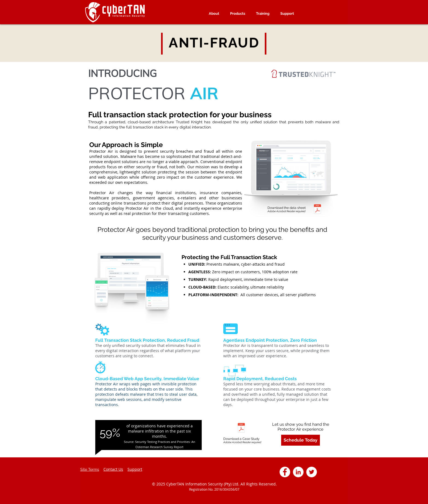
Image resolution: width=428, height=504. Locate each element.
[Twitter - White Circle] (312, 472)
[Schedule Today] (301, 440)
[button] (263, 13)
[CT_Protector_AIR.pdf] (317, 210)
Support (135, 469)
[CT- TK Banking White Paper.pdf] (241, 428)
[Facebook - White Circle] (285, 472)
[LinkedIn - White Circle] (298, 472)
